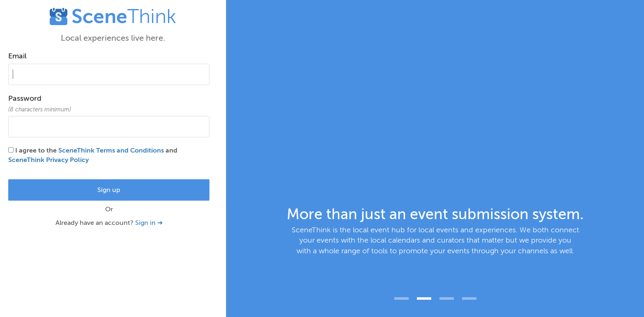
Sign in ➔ (149, 223)
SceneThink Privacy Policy (48, 160)
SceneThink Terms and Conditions (111, 150)
